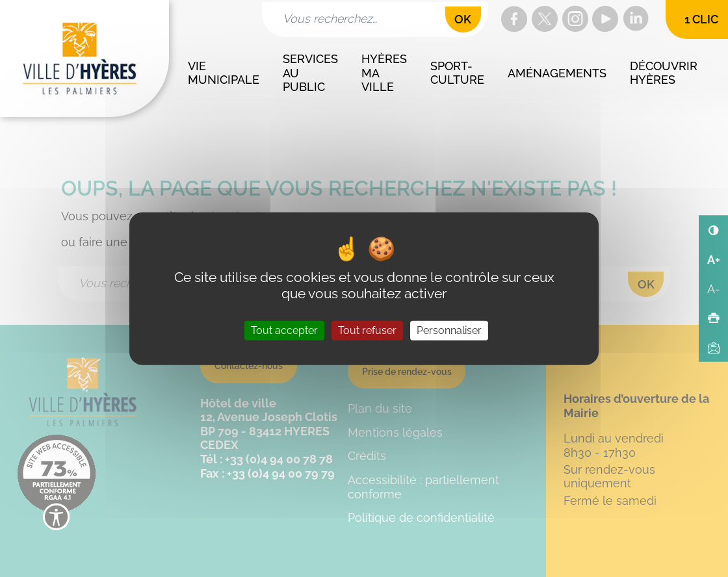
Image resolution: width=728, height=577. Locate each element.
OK (463, 19)
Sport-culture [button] (457, 73)
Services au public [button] (312, 73)
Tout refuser (367, 330)
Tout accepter (284, 330)
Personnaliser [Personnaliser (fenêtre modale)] (449, 330)
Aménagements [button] (557, 73)
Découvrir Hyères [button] (665, 73)
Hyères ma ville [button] (386, 73)
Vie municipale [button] (224, 73)
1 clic (701, 19)
